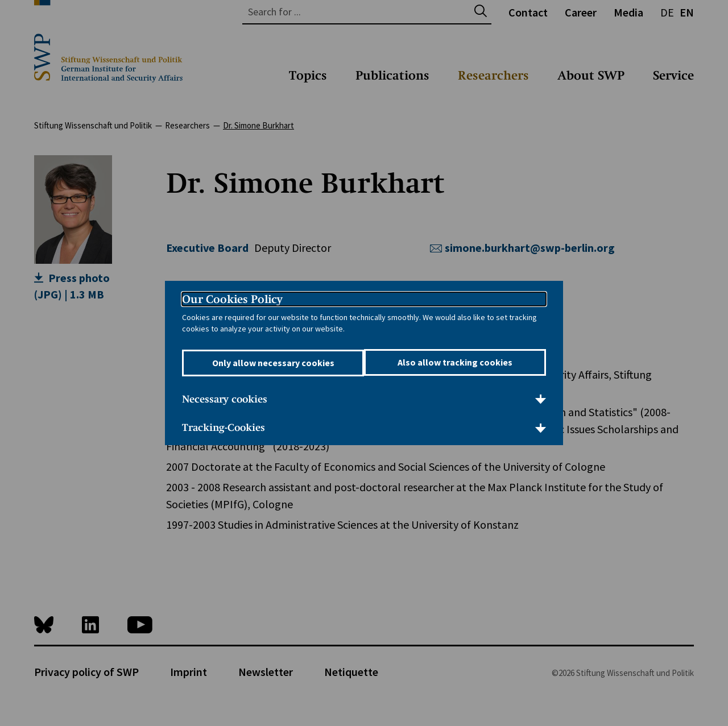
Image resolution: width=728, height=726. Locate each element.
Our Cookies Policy (232, 300)
